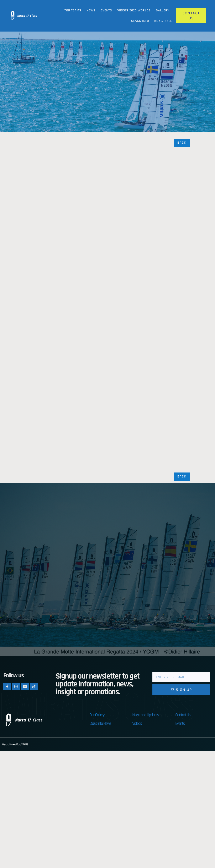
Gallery (163, 10)
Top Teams (73, 10)
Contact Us (183, 715)
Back (182, 143)
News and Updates (145, 715)
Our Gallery (97, 715)
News (91, 10)
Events (106, 10)
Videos (137, 723)
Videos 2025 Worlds (134, 10)
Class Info (140, 21)
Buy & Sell (163, 21)
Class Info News (100, 723)
